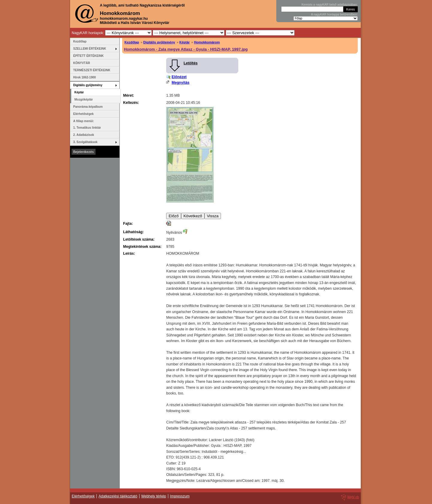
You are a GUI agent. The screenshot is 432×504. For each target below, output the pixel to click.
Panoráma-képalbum (88, 107)
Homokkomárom (207, 42)
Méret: (128, 95)
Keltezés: (131, 103)
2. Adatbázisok (84, 135)
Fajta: (128, 224)
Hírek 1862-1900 (85, 77)
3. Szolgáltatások (85, 142)
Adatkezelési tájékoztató (118, 496)
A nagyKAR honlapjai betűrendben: (334, 15)
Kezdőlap (132, 42)
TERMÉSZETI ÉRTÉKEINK (92, 70)
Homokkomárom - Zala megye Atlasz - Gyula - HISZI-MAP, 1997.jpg (186, 49)
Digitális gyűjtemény (159, 42)
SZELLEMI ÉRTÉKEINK (90, 49)
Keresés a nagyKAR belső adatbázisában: (329, 5)
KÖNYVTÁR (82, 63)
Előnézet (179, 77)
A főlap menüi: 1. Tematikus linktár (87, 124)
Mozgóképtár (84, 100)
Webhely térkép (154, 496)
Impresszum (180, 496)
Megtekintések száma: (142, 247)
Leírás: (129, 253)
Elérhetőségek (84, 114)
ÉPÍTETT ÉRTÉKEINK (89, 56)
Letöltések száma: (139, 239)
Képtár (185, 42)
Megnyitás (180, 83)
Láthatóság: (133, 232)
